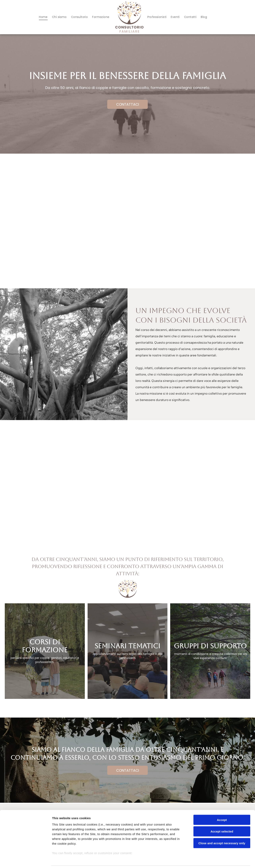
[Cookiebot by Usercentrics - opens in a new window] (26, 860)
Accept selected (222, 818)
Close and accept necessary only (222, 830)
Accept (222, 807)
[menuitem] (43, 17)
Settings (202, 860)
